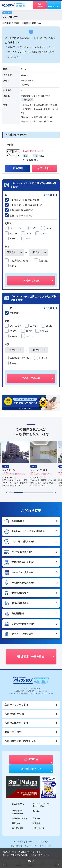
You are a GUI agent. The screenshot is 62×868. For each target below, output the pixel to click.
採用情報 (36, 823)
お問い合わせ (38, 828)
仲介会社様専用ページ (25, 842)
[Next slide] (55, 493)
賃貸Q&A (16, 823)
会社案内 (36, 811)
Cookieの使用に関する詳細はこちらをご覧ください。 (27, 855)
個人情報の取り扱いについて (24, 846)
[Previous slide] (7, 493)
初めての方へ (18, 804)
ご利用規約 (44, 842)
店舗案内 (36, 818)
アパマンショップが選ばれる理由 (41, 805)
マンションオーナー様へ (18, 812)
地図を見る (27, 100)
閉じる (31, 861)
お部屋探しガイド (20, 818)
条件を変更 (50, 195)
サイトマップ (45, 846)
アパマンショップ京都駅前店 (28, 52)
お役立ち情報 (18, 828)
